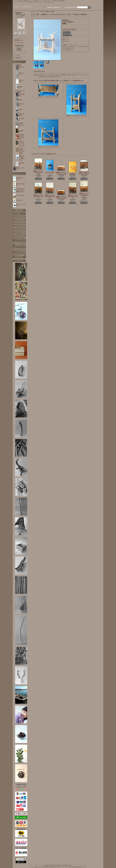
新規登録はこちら (19, 40)
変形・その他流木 (22, 114)
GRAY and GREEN (20, 135)
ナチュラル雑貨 (19, 123)
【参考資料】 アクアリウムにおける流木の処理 (20, 246)
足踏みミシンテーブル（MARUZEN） (84, 195)
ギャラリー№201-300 (20, 226)
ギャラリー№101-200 (20, 223)
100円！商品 (19, 200)
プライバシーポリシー (20, 229)
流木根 (20, 109)
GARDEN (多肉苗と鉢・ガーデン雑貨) (22, 151)
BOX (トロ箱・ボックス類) (22, 138)
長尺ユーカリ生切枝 (20, 184)
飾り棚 (73, 174)
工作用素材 (18, 65)
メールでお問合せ (68, 7)
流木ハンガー (22, 126)
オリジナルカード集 (19, 235)
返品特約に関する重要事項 (69, 29)
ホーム (33, 12)
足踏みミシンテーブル (20, 169)
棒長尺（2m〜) (21, 81)
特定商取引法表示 (19, 210)
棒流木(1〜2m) (22, 74)
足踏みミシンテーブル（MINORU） (50, 197)
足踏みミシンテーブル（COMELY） (73, 197)
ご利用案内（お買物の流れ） (54, 7)
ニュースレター (18, 261)
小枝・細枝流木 (22, 95)
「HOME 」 (19, 48)
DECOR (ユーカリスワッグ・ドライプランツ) (22, 144)
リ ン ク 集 (17, 213)
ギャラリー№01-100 (19, 220)
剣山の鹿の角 (22, 164)
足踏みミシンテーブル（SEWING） (38, 197)
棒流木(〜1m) (21, 68)
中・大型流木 (22, 119)
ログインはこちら (19, 42)
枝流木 (20, 100)
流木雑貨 (21, 131)
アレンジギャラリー (19, 216)
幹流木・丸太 (22, 105)
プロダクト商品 (20, 195)
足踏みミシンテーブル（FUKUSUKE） (38, 172)
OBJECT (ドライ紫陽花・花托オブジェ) (22, 158)
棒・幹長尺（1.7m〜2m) (20, 178)
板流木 (20, 87)
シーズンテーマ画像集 (20, 232)
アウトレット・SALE (21, 205)
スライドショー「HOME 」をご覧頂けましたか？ (20, 240)
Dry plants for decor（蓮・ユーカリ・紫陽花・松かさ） (21, 190)
